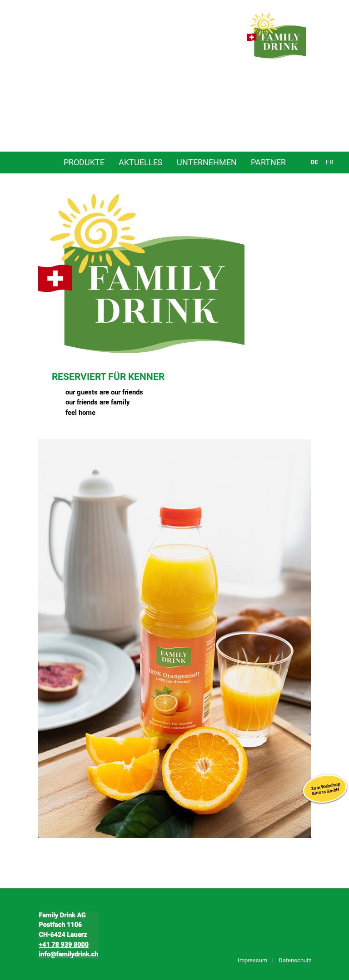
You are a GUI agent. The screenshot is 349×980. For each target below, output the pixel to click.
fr (330, 162)
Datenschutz (295, 960)
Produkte (84, 162)
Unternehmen (207, 162)
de (314, 162)
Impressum (252, 960)
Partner (268, 162)
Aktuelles (141, 162)
